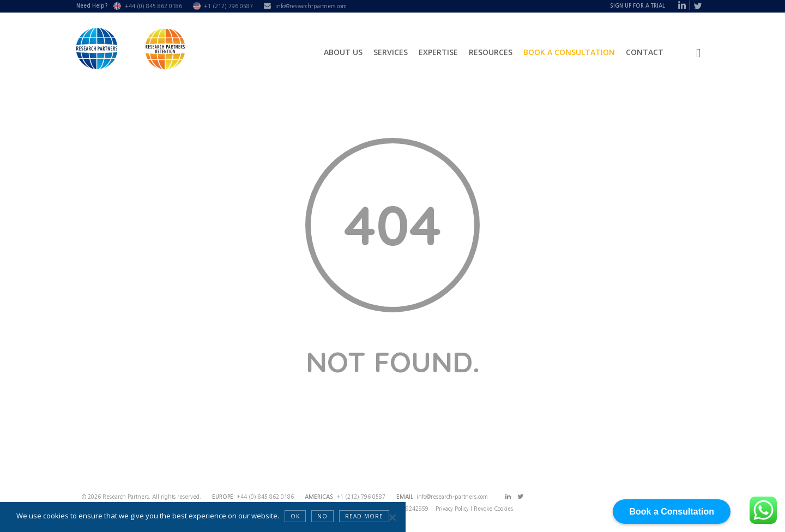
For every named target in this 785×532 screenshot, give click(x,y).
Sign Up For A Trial (638, 6)
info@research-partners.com (311, 6)
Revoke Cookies (493, 509)
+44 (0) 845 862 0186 (153, 6)
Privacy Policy (453, 509)
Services (391, 52)
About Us (343, 52)
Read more (364, 516)
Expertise (438, 52)
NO (322, 516)
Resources (491, 52)
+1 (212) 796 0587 (228, 6)
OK (295, 516)
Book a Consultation (569, 52)
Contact (645, 52)
